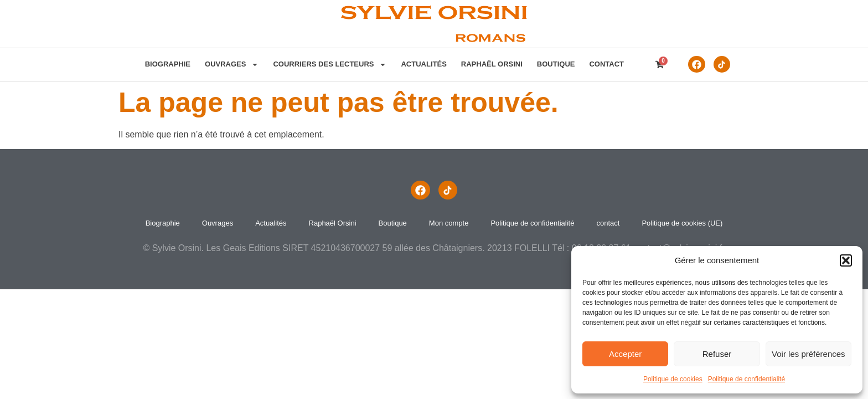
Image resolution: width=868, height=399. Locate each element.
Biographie (166, 64)
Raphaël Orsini (490, 64)
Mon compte (449, 223)
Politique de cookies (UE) (682, 223)
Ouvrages (229, 64)
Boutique (554, 64)
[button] (846, 260)
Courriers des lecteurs (328, 64)
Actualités (422, 64)
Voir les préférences (808, 354)
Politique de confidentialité (746, 379)
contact (605, 64)
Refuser (717, 354)
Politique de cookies (673, 379)
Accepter (625, 354)
